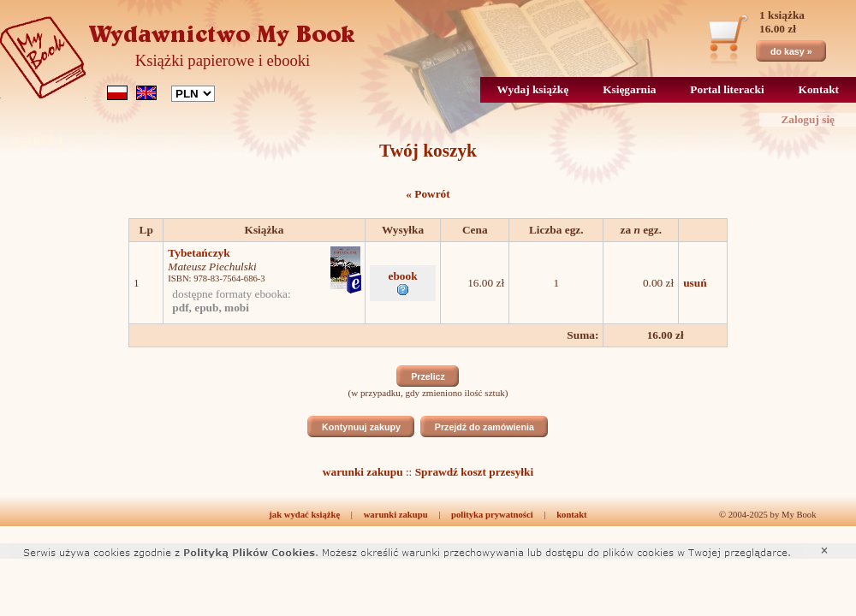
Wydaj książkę (533, 89)
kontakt (572, 515)
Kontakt (819, 89)
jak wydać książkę (304, 515)
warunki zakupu (363, 472)
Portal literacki (727, 89)
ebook (403, 282)
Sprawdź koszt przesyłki (474, 472)
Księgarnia (629, 89)
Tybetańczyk (199, 253)
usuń (695, 283)
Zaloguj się (808, 119)
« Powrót (428, 194)
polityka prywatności (492, 515)
